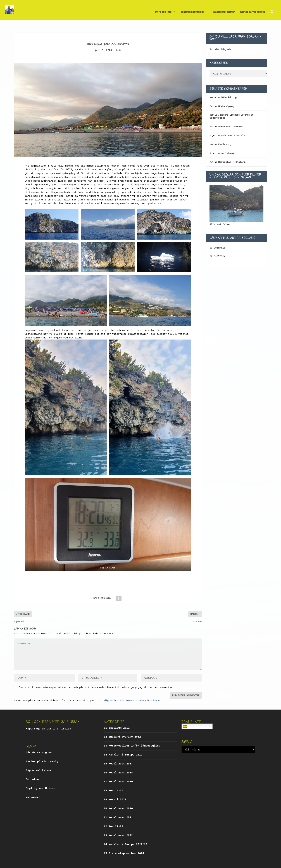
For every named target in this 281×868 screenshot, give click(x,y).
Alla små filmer (220, 215)
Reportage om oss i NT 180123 (48, 719)
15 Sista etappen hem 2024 (124, 844)
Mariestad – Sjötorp (232, 152)
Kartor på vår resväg (252, 8)
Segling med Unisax (192, 8)
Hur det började (220, 40)
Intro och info (163, 8)
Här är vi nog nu (39, 743)
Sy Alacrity (217, 246)
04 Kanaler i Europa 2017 (123, 745)
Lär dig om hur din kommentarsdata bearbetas (129, 691)
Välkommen (33, 788)
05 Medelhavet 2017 (118, 754)
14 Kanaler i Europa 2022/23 (126, 835)
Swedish (191, 717)
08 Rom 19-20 (113, 781)
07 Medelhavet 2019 (118, 772)
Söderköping (229, 88)
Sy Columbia (217, 238)
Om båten (32, 770)
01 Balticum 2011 (117, 718)
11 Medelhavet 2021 (118, 808)
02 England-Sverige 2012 (122, 727)
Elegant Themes (53, 864)
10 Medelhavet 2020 (118, 799)
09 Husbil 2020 (115, 790)
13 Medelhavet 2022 (118, 826)
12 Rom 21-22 (113, 817)
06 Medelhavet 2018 (118, 763)
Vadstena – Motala (230, 117)
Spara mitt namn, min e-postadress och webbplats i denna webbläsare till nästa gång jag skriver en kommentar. (96, 678)
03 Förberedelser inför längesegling (132, 736)
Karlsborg (225, 135)
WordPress (84, 864)
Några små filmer (224, 8)
